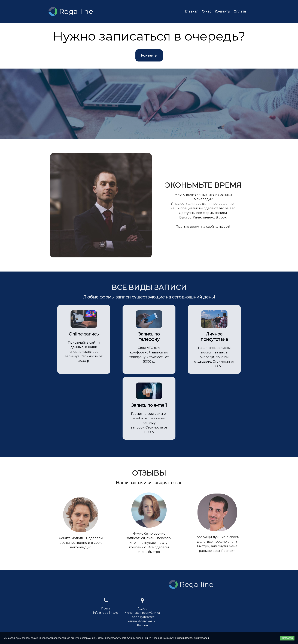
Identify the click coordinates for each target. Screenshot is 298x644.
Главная (192, 11)
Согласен (287, 638)
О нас (207, 11)
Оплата (240, 11)
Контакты (222, 11)
